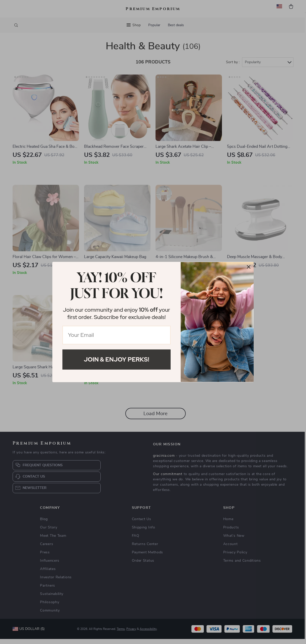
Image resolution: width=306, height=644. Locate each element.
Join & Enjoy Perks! (117, 359)
